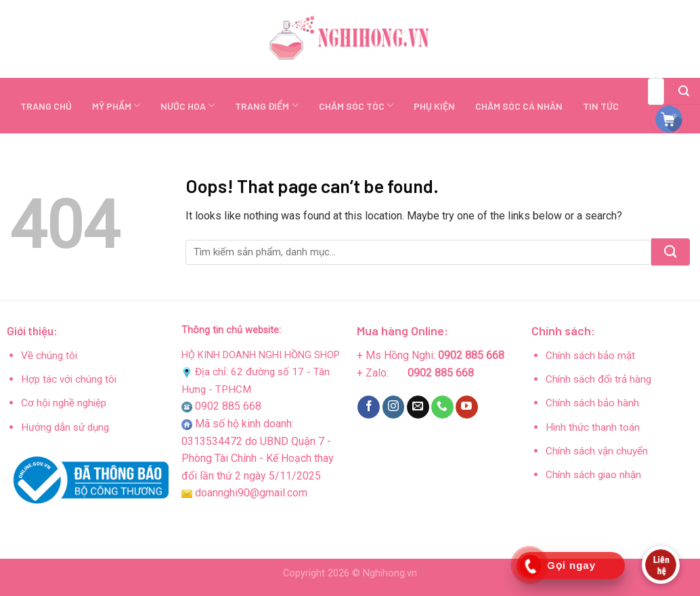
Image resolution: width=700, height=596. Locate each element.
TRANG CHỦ (46, 106)
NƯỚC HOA (188, 105)
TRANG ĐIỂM (266, 105)
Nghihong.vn (390, 573)
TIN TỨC (601, 106)
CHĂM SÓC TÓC (356, 105)
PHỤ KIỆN (434, 106)
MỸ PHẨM (116, 105)
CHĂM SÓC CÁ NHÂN (519, 106)
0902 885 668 (228, 406)
